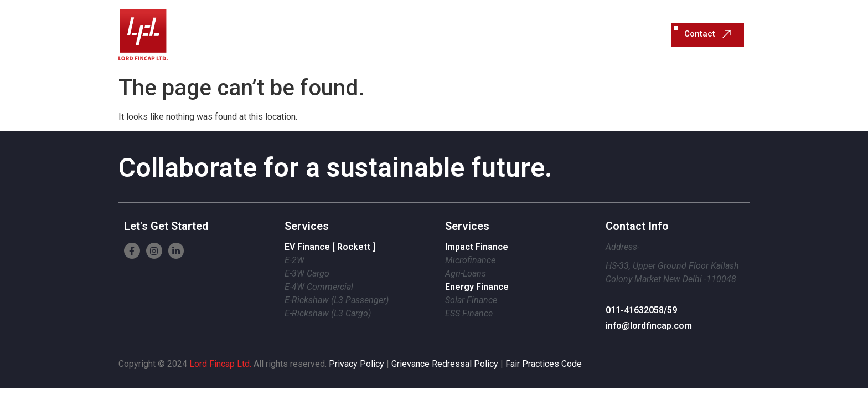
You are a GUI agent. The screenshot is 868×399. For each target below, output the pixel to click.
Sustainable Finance (454, 35)
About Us (537, 35)
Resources (596, 35)
